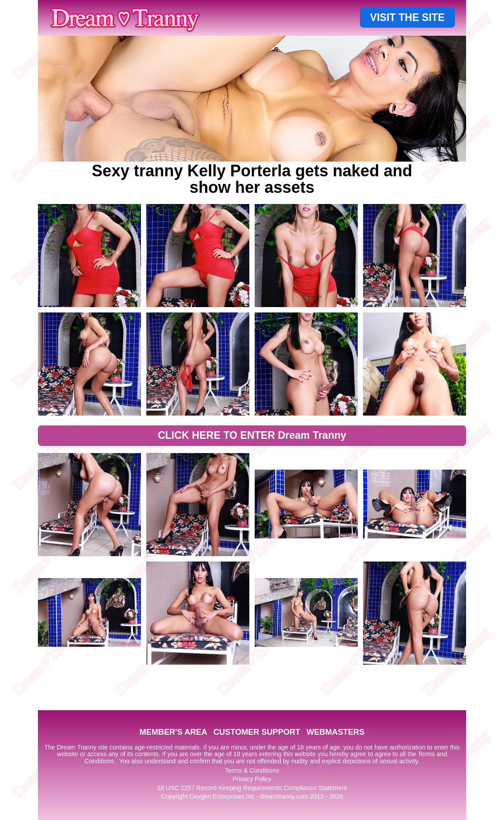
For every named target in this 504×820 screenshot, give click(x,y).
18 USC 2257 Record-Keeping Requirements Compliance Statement (252, 788)
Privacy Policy (252, 779)
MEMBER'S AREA (174, 732)
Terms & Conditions (252, 770)
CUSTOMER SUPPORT (257, 732)
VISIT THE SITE (407, 17)
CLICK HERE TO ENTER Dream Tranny (252, 435)
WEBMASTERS (335, 732)
